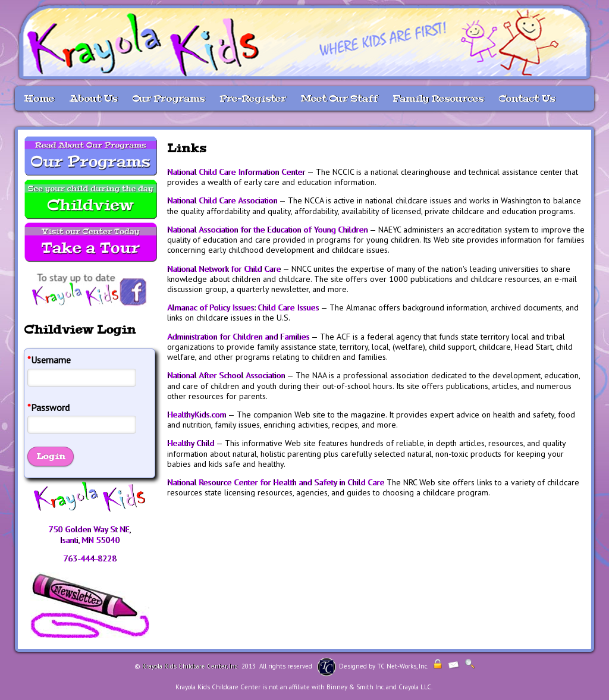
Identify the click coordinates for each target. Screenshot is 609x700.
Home (39, 98)
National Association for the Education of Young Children (267, 230)
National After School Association (226, 375)
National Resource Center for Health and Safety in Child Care (276, 482)
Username (49, 360)
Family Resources (438, 98)
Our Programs (168, 98)
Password (48, 408)
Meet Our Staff (339, 98)
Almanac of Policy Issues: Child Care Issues (243, 307)
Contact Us (527, 98)
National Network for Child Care (224, 269)
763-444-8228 (90, 558)
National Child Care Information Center (236, 172)
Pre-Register (253, 98)
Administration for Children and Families (238, 337)
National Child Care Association (222, 200)
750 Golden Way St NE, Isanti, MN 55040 (90, 534)
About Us (93, 98)
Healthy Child (191, 443)
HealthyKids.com (197, 415)
